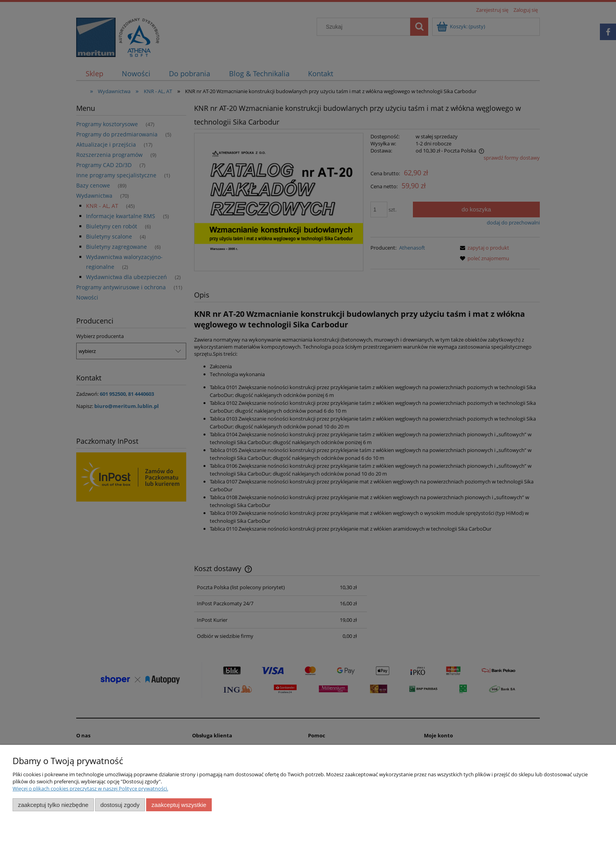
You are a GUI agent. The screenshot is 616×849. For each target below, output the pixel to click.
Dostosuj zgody (120, 805)
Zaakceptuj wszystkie (179, 805)
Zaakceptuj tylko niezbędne (53, 805)
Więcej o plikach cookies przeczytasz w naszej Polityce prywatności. (90, 788)
